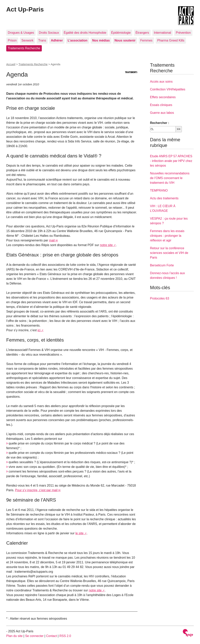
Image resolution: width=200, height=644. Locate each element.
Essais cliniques (161, 105)
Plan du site (14, 636)
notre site (106, 245)
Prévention (183, 33)
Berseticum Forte (162, 265)
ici (39, 330)
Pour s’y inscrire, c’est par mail (36, 490)
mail (52, 240)
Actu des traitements (164, 198)
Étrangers (142, 33)
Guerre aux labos (162, 113)
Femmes (146, 40)
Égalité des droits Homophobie (85, 33)
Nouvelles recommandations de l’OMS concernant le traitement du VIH (170, 178)
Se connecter (34, 636)
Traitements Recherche (24, 48)
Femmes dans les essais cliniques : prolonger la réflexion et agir (167, 236)
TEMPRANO (159, 190)
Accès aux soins (161, 82)
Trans (42, 40)
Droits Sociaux (49, 33)
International (162, 33)
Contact (51, 636)
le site (79, 533)
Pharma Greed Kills (171, 40)
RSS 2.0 (65, 636)
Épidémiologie (121, 33)
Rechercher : (160, 123)
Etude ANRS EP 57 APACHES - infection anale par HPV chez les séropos (171, 161)
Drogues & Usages (21, 33)
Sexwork (27, 40)
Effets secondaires (163, 97)
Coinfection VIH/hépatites (168, 89)
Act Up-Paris (25, 9)
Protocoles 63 (160, 298)
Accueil (11, 64)
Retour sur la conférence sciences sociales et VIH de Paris (169, 253)
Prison (12, 40)
